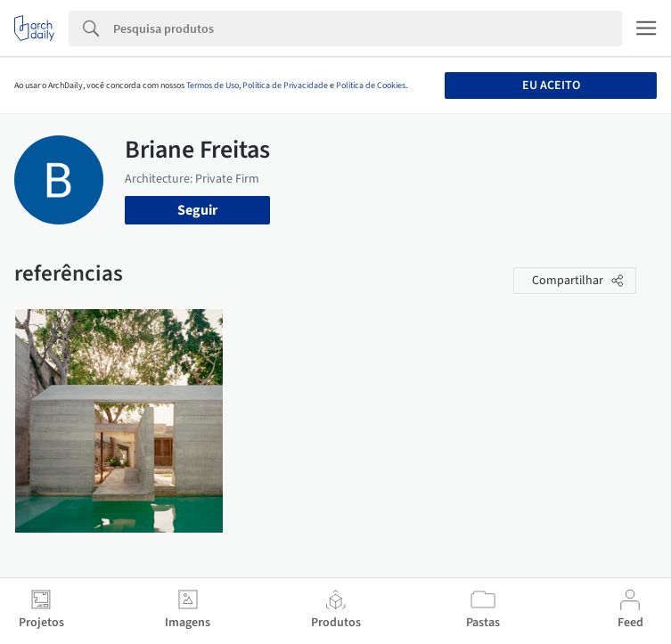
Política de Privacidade (285, 86)
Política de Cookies (371, 86)
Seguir (197, 210)
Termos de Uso (213, 86)
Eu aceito (551, 86)
